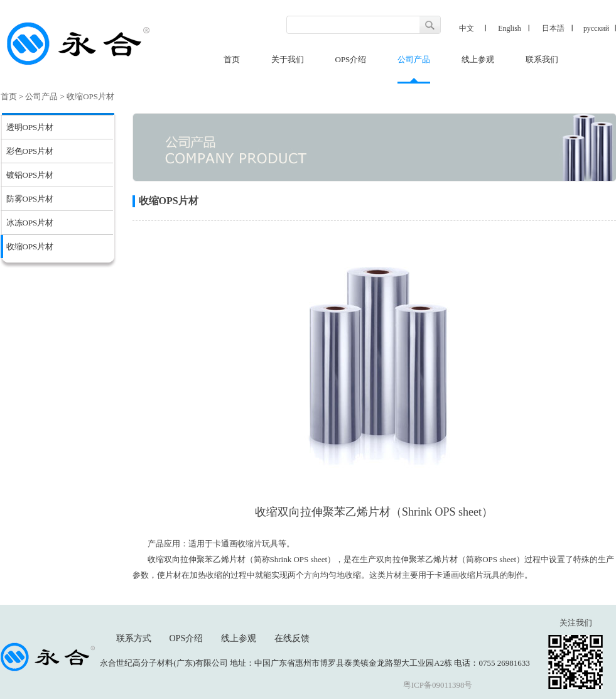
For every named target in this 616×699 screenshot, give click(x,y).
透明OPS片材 (30, 127)
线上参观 (478, 59)
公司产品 (414, 59)
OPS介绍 (351, 59)
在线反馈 (292, 638)
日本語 (553, 28)
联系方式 (134, 638)
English (510, 28)
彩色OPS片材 (30, 151)
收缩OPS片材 (90, 96)
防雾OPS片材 (30, 199)
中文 (467, 28)
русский (596, 28)
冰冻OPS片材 (30, 223)
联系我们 (542, 59)
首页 (232, 59)
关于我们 (288, 59)
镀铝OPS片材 (30, 175)
